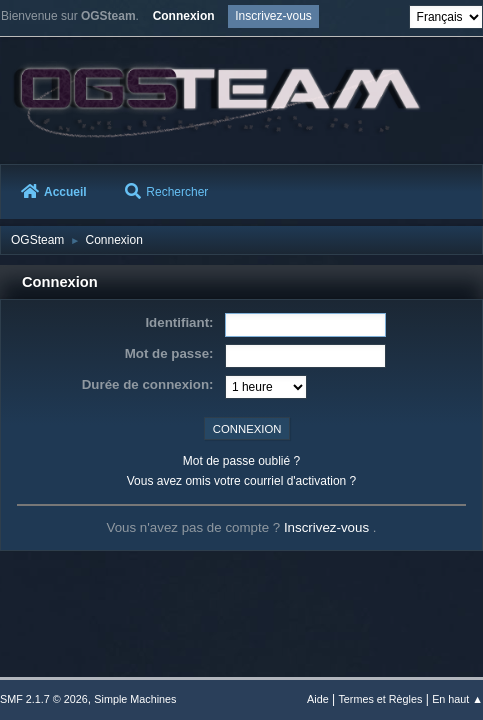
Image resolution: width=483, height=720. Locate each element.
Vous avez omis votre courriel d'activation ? (241, 481)
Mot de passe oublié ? (241, 461)
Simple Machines (135, 699)
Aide (318, 699)
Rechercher (166, 192)
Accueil (54, 192)
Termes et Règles (380, 699)
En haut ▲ (457, 699)
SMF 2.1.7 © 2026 (44, 699)
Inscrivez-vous (328, 527)
